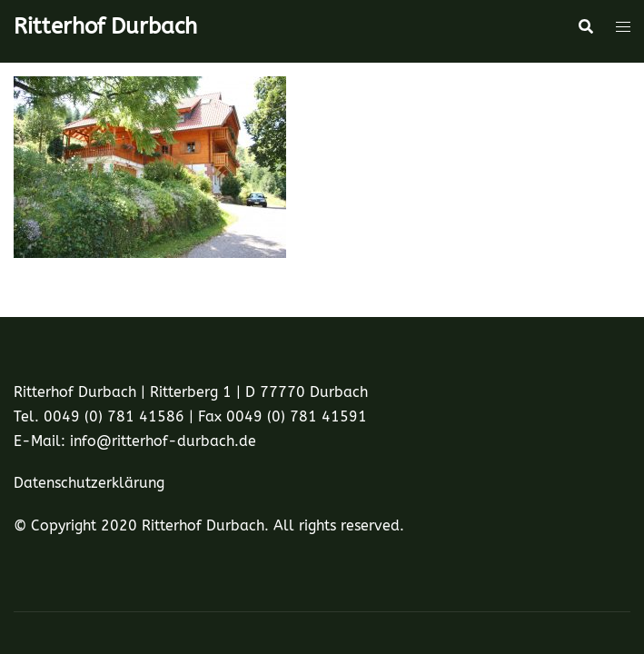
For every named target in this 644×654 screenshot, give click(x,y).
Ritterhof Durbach (105, 26)
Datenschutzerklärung (89, 483)
